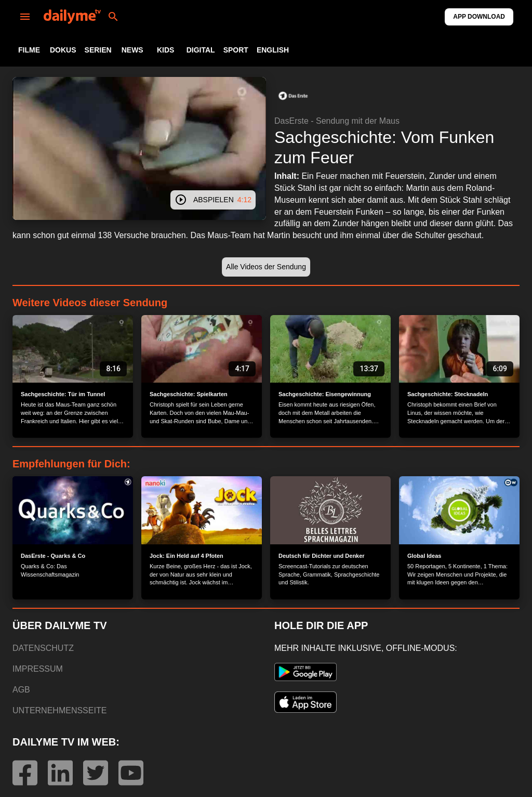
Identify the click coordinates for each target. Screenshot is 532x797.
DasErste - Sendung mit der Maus (337, 121)
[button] (293, 96)
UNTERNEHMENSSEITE (59, 710)
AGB (21, 690)
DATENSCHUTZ (43, 648)
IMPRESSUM (38, 669)
